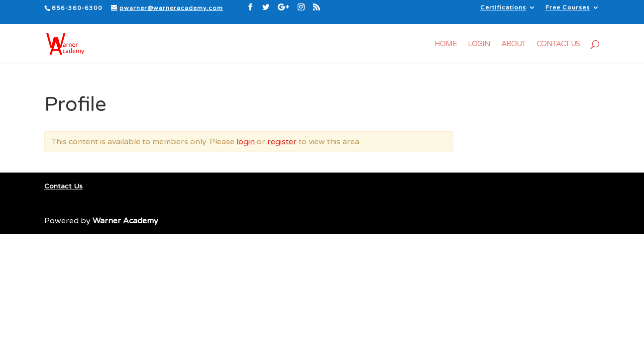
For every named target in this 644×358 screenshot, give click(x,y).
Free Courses (568, 8)
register (282, 142)
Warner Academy (125, 221)
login (246, 142)
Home (446, 44)
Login (479, 44)
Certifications (503, 8)
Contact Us (558, 44)
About (513, 44)
